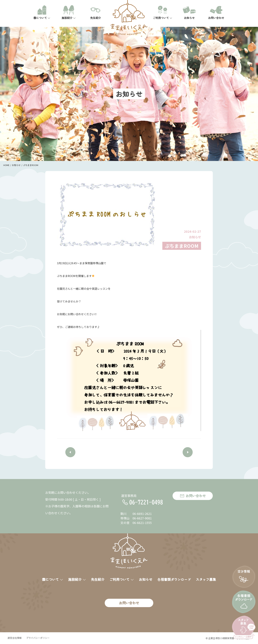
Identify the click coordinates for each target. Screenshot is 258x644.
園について (42, 12)
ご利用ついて (163, 12)
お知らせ (189, 12)
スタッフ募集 (206, 579)
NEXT (188, 452)
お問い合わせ (216, 12)
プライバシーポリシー (38, 638)
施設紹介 (69, 12)
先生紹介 (95, 12)
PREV (70, 452)
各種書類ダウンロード (174, 579)
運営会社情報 (15, 638)
